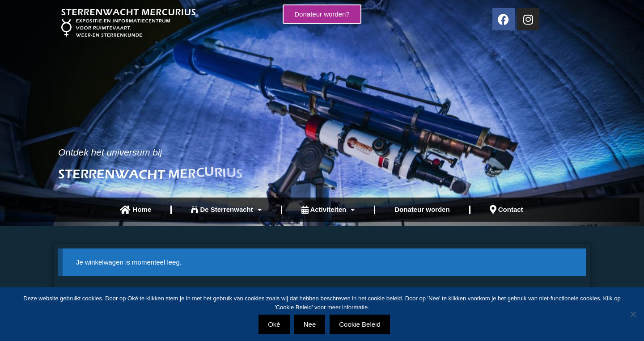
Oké (274, 324)
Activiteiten (328, 210)
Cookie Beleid (360, 324)
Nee (310, 324)
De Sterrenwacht (226, 210)
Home (136, 210)
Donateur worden (422, 209)
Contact (506, 210)
